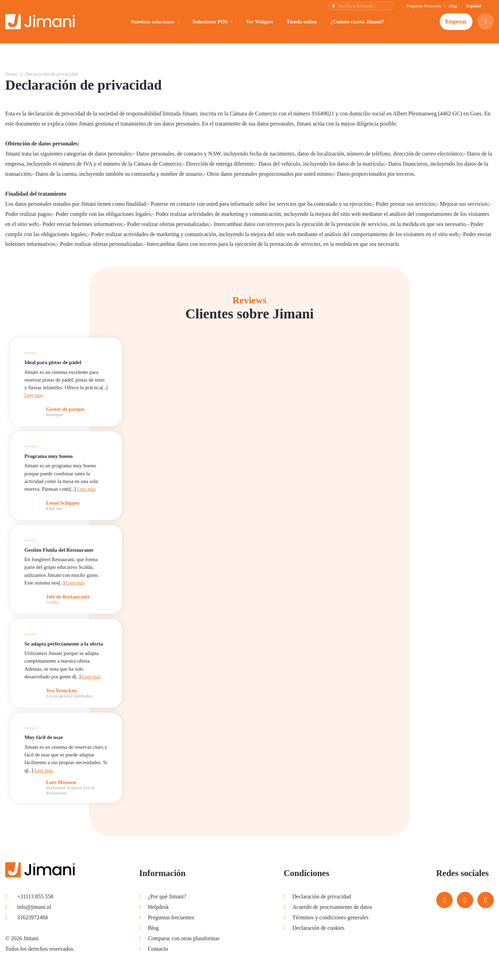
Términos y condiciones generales (330, 917)
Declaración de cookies (318, 928)
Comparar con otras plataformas (183, 938)
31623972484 (27, 917)
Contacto (158, 948)
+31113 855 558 (29, 896)
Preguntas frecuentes (424, 6)
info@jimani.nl (28, 907)
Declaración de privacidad (321, 896)
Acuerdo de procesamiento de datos (332, 907)
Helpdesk (158, 907)
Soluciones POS (210, 22)
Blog (453, 6)
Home (11, 74)
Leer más (34, 395)
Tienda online (302, 22)
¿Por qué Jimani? (167, 896)
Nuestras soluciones (152, 22)
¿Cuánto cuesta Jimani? (357, 22)
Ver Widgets (259, 22)
